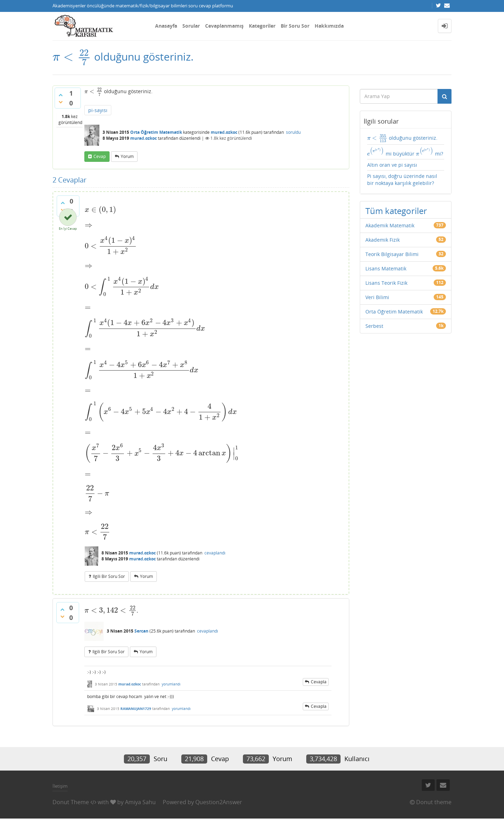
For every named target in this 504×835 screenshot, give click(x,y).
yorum (127, 156)
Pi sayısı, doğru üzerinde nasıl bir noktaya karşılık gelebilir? (402, 180)
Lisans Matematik (386, 268)
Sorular (191, 26)
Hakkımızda (329, 26)
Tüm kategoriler (396, 211)
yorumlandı (171, 684)
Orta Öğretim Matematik (156, 132)
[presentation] (72, 57)
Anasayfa (166, 26)
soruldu (293, 132)
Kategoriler (262, 26)
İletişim (60, 786)
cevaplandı (215, 553)
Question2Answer (219, 802)
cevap (100, 156)
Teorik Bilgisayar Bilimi (392, 254)
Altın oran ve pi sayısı (392, 165)
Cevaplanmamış (224, 26)
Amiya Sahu (140, 802)
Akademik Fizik (383, 240)
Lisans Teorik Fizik (386, 283)
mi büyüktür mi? (405, 152)
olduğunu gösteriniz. (402, 138)
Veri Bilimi (377, 297)
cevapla (319, 682)
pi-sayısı (98, 110)
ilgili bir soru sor (109, 576)
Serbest (374, 326)
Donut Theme (71, 802)
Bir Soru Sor (295, 26)
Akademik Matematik (390, 225)
